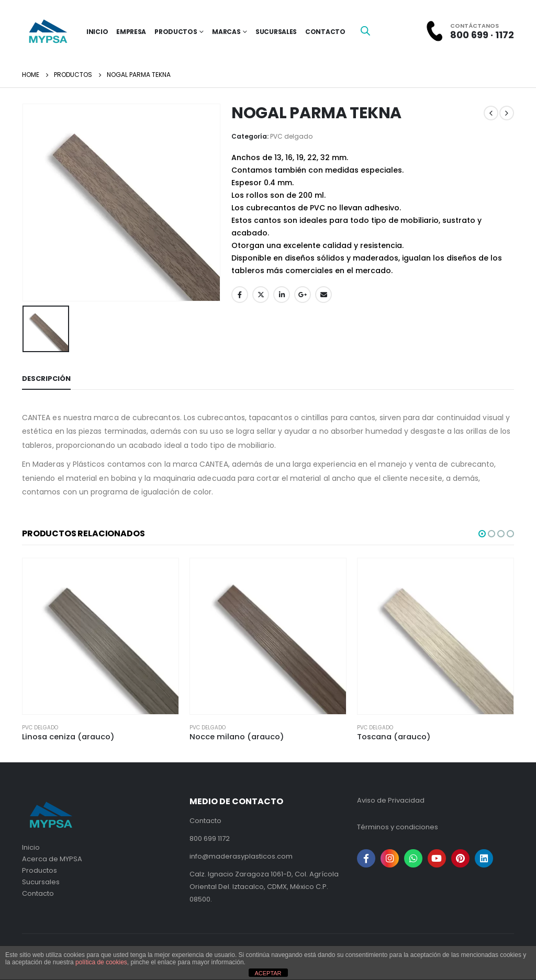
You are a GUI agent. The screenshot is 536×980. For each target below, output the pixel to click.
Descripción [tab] (46, 379)
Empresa (131, 32)
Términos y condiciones (398, 827)
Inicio (31, 847)
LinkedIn (282, 295)
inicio (97, 32)
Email (323, 295)
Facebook (240, 295)
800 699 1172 (210, 838)
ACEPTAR (268, 973)
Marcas (226, 32)
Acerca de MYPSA (52, 859)
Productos (176, 32)
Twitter (261, 295)
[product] (100, 636)
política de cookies (101, 962)
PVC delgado (291, 136)
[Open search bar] (365, 30)
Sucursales (276, 32)
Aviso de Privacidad (391, 800)
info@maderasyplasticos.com (241, 856)
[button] (482, 534)
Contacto (325, 32)
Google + (303, 295)
